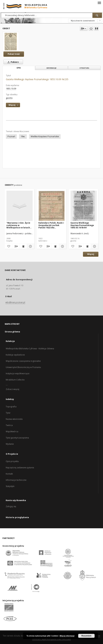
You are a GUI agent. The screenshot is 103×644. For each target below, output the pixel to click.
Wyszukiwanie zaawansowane (83, 21)
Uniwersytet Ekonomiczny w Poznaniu (23, 367)
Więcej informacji (67, 636)
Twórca (9, 425)
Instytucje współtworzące (18, 373)
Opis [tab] (19, 68)
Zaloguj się (11, 506)
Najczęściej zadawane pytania (20, 468)
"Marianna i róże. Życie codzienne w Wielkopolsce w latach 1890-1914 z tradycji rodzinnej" (18, 225)
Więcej (91, 254)
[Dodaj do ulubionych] (91, 29)
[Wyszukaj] (97, 15)
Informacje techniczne (16, 480)
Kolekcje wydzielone (15, 355)
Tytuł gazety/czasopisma (17, 438)
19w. (23, 136)
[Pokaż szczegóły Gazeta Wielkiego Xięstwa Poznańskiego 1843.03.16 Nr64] (94, 246)
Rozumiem (86, 636)
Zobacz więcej (13, 389)
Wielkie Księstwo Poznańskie (45, 136)
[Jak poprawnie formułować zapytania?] (100, 21)
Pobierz (12, 62)
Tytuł (8, 413)
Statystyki (10, 486)
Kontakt (9, 474)
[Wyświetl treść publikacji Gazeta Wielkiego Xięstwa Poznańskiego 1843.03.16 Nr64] (87, 246)
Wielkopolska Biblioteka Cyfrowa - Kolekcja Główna (30, 349)
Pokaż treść (14, 54)
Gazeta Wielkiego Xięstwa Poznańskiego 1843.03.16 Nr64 (82, 225)
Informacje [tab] (51, 68)
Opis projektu (12, 461)
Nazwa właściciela (14, 419)
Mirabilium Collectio (15, 380)
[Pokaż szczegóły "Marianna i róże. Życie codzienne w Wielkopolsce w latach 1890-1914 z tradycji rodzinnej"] (30, 246)
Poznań (11, 136)
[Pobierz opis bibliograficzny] (16, 246)
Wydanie (10, 444)
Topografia (11, 407)
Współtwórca (12, 431)
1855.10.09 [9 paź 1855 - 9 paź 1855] (11, 89)
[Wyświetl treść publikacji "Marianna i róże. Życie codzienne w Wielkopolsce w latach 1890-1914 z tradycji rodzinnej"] (23, 246)
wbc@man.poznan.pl (15, 302)
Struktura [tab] (84, 68)
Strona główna (12, 332)
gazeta (9, 98)
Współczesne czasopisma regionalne (23, 361)
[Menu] (99, 3)
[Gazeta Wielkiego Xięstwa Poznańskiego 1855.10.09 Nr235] (11, 42)
